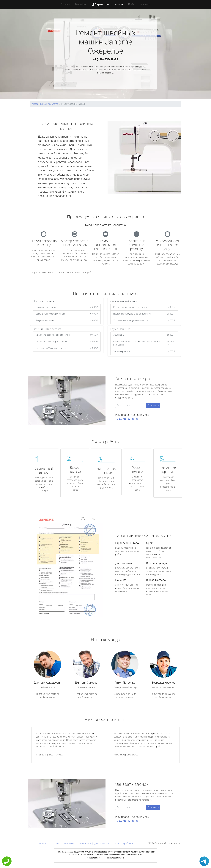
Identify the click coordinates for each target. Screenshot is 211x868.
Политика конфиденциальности (94, 843)
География (81, 4)
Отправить (153, 405)
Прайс (131, 4)
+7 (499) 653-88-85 (105, 59)
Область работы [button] (123, 843)
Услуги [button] (65, 4)
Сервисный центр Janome (45, 104)
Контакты (145, 4)
